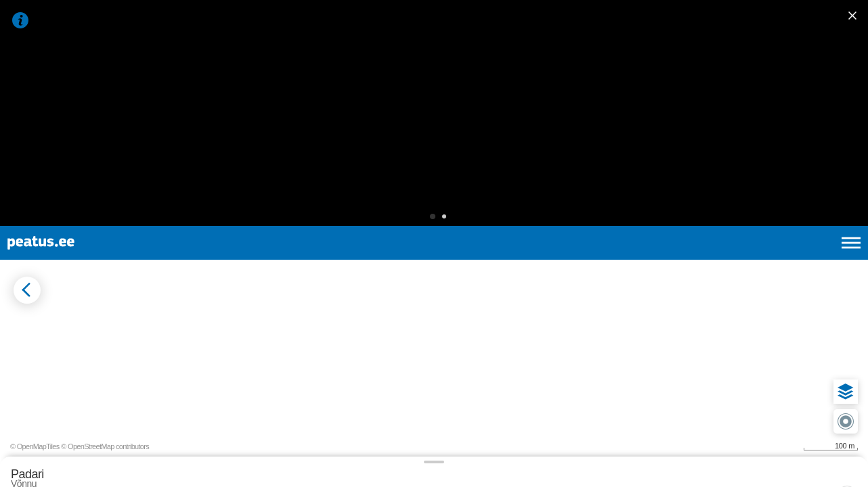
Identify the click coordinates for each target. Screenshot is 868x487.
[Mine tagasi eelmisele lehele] (22, 161)
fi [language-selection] (779, 95)
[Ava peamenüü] (851, 95)
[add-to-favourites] (301, 174)
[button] (412, 57)
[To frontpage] (78, 95)
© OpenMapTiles (744, 465)
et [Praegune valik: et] (707, 95)
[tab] (75, 216)
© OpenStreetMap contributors (814, 465)
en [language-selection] (744, 95)
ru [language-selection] (815, 95)
